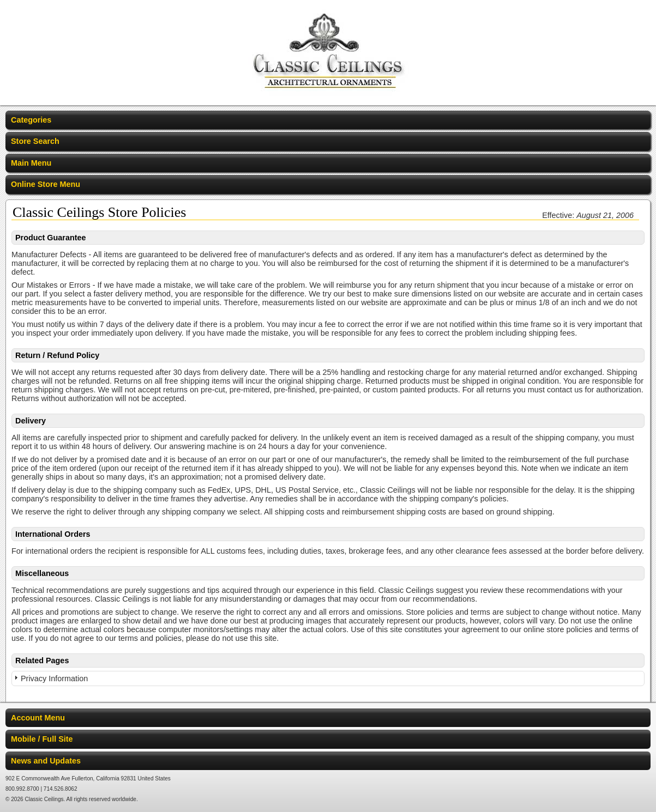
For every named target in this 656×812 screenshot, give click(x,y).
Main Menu (31, 163)
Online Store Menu (46, 184)
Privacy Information (54, 678)
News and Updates (46, 761)
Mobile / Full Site (42, 739)
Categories (31, 120)
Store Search (35, 141)
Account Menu (38, 718)
